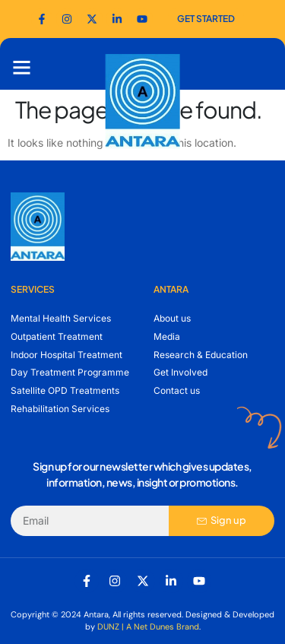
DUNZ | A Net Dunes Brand (148, 627)
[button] (22, 68)
